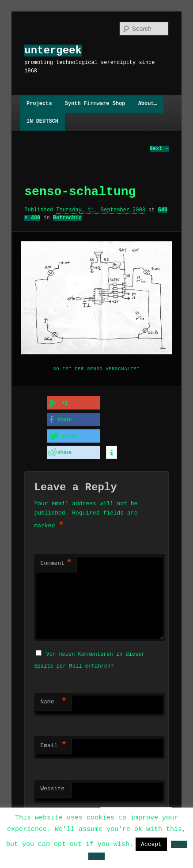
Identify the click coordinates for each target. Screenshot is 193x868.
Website (52, 787)
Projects (39, 104)
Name (53, 700)
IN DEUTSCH (42, 122)
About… (148, 104)
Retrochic (67, 218)
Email (53, 744)
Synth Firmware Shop (95, 104)
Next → (159, 148)
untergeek (53, 51)
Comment (56, 562)
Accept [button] (151, 844)
